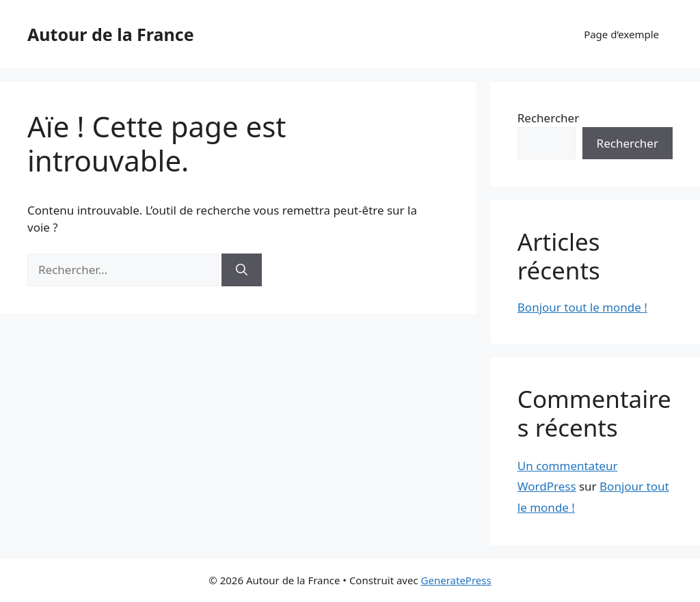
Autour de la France (111, 34)
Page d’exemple (621, 34)
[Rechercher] (242, 270)
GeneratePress (456, 580)
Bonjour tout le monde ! (582, 307)
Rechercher (548, 118)
